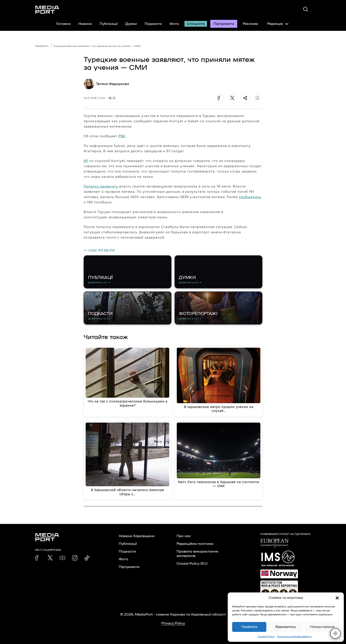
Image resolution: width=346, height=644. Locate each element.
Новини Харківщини (137, 536)
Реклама (250, 24)
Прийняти (249, 627)
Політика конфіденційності (294, 637)
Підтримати (224, 24)
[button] (337, 598)
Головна (63, 24)
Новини (85, 24)
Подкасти (153, 24)
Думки (131, 24)
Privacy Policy (173, 623)
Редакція (278, 24)
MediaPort (42, 46)
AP (86, 161)
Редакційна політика (195, 544)
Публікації (109, 24)
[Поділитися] (245, 98)
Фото (174, 24)
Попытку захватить (101, 186)
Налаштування (322, 627)
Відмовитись (286, 627)
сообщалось (250, 197)
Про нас (184, 536)
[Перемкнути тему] (335, 633)
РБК (122, 136)
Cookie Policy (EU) (192, 564)
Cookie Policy (266, 637)
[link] (38, 558)
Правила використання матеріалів (197, 554)
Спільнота (196, 24)
